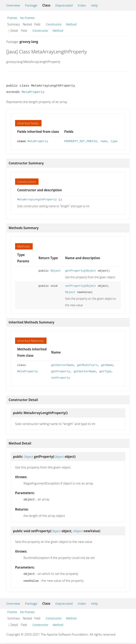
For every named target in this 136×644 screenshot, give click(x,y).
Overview (13, 5)
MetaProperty (33, 92)
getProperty (74, 271)
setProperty (74, 286)
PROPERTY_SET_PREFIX (81, 141)
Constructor (54, 24)
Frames (12, 18)
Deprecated (64, 5)
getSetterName (85, 371)
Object (56, 271)
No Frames (27, 18)
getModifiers (87, 365)
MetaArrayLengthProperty (37, 200)
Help (94, 5)
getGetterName (62, 365)
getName (107, 365)
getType (105, 371)
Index (82, 5)
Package (31, 5)
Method (71, 24)
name (104, 141)
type (114, 141)
